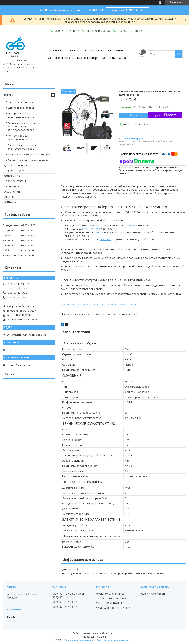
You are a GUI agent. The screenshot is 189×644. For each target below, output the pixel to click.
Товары (71, 50)
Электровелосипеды (21, 102)
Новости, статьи (93, 50)
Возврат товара (88, 58)
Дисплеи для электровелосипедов (29, 154)
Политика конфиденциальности (115, 640)
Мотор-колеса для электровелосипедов (21, 115)
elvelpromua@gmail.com (21, 306)
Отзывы (9, 197)
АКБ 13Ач (105, 239)
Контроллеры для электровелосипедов (21, 137)
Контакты (109, 58)
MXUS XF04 (131, 225)
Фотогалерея (12, 176)
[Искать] (179, 54)
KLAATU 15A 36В (91, 229)
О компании (12, 192)
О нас (123, 58)
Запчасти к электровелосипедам (28, 160)
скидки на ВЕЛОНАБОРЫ (128, 10)
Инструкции (115, 50)
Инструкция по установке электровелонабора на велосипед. (99, 304)
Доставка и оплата (61, 58)
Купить (133, 115)
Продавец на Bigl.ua (95, 637)
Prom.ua (112, 633)
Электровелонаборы (21, 108)
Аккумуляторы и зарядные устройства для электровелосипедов (24, 126)
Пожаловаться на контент (79, 640)
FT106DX (98, 232)
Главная (57, 50)
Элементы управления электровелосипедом (22, 147)
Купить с (165, 115)
